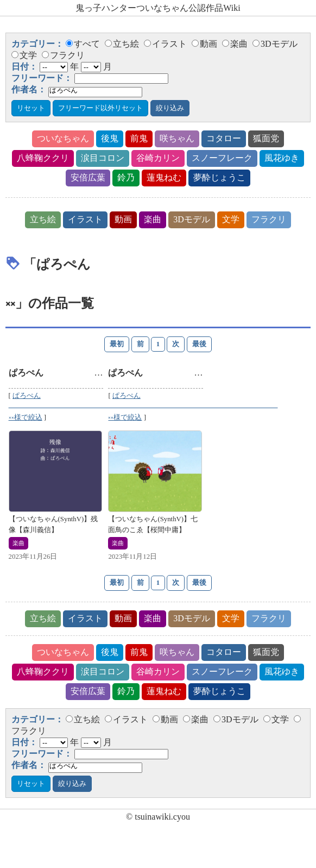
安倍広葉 (88, 177)
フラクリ (63, 55)
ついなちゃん (63, 138)
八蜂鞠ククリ (43, 158)
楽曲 (235, 44)
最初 (117, 344)
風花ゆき (282, 158)
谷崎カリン (158, 158)
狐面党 (266, 138)
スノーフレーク (222, 158)
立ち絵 (122, 44)
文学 (24, 55)
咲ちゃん (177, 138)
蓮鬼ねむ (164, 177)
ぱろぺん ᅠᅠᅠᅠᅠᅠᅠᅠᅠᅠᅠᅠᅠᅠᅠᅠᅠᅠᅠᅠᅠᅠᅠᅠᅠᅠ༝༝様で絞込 (93, 407)
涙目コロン (103, 158)
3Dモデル (275, 44)
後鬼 (110, 138)
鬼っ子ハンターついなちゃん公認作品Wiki (158, 8)
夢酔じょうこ (219, 177)
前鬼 (139, 138)
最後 (199, 344)
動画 (204, 44)
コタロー (224, 138)
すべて (83, 44)
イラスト (165, 44)
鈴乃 (126, 177)
